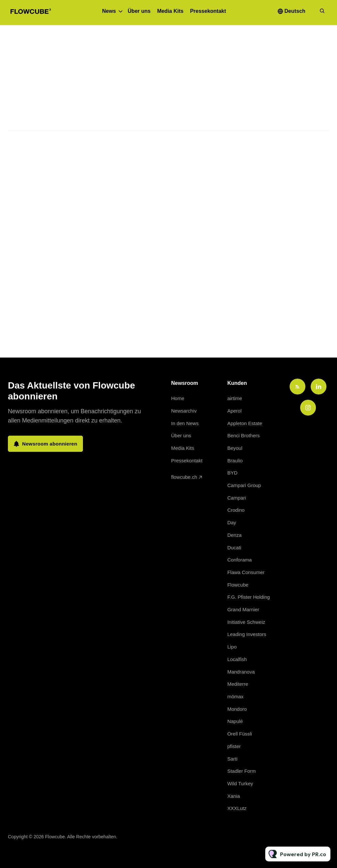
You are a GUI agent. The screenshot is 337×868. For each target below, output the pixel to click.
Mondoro (237, 709)
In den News (185, 423)
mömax (235, 696)
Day (232, 522)
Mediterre (238, 684)
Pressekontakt (208, 11)
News (109, 11)
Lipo (232, 647)
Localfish (237, 659)
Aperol (234, 411)
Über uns (139, 11)
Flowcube (238, 585)
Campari (237, 498)
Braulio (235, 461)
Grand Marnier (243, 609)
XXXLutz (237, 808)
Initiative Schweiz (246, 622)
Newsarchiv (184, 411)
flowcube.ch (184, 477)
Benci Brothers (244, 435)
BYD (233, 473)
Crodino (236, 510)
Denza (234, 535)
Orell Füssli (240, 734)
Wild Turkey (240, 783)
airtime (235, 398)
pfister (234, 746)
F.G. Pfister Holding (249, 597)
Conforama (240, 560)
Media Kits (170, 11)
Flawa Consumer (246, 572)
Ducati (234, 548)
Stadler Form (242, 771)
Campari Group (244, 485)
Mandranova (241, 672)
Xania (234, 796)
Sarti (233, 759)
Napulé (235, 721)
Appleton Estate (245, 423)
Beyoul (235, 448)
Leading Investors (247, 634)
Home (178, 398)
